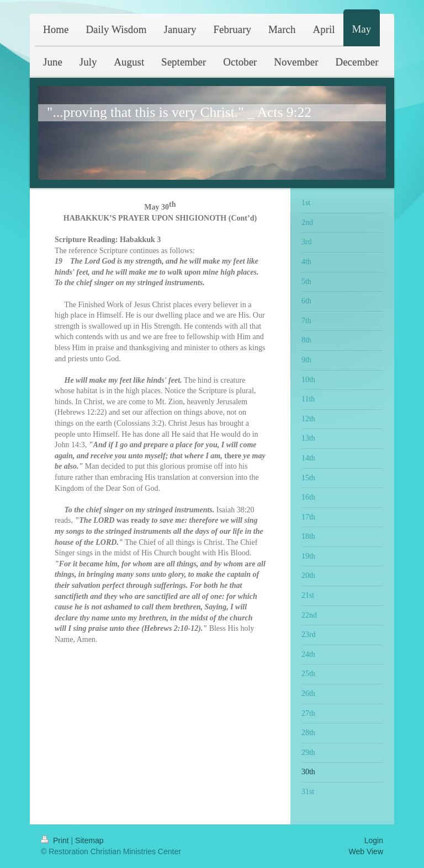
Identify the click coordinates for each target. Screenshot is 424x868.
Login (374, 840)
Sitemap (89, 840)
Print (56, 840)
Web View (366, 851)
